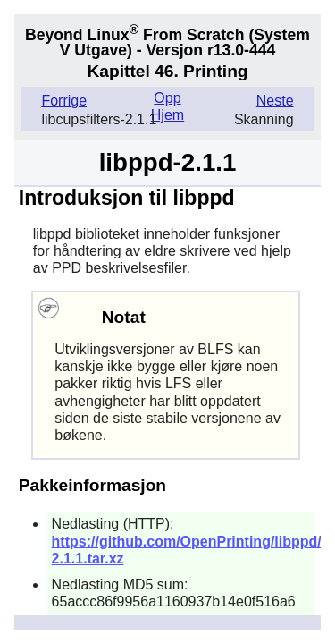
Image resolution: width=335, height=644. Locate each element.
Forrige (64, 101)
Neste (275, 101)
